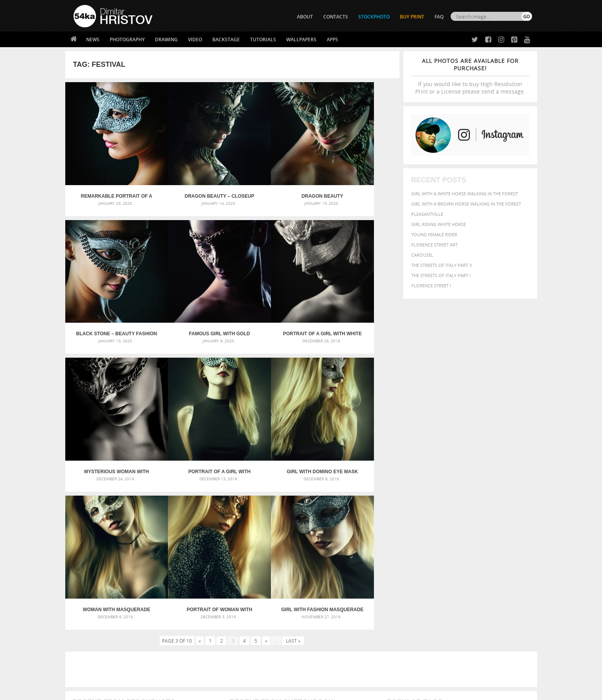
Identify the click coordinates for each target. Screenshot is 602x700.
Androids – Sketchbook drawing (267, 519)
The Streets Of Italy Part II (442, 265)
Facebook (321, 616)
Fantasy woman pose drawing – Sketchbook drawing (291, 529)
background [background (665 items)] (461, 519)
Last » (293, 445)
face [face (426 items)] (460, 535)
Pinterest (320, 637)
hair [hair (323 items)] (525, 536)
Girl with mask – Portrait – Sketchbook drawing (286, 538)
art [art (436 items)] (411, 519)
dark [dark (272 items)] (506, 528)
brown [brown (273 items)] (447, 528)
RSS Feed (237, 673)
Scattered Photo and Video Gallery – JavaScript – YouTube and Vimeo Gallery (144, 519)
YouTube (319, 647)
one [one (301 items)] (488, 543)
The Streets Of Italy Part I (441, 275)
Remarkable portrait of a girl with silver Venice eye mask (107, 177)
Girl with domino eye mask (107, 414)
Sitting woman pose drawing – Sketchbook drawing (290, 557)
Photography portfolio (102, 626)
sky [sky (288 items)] (495, 551)
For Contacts (203, 645)
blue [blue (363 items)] (434, 528)
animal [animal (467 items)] (396, 519)
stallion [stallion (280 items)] (508, 551)
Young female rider (434, 234)
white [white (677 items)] (417, 558)
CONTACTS (336, 17)
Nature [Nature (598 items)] (472, 543)
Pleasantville (427, 214)
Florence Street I (431, 286)
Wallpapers (301, 40)
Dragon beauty (274, 177)
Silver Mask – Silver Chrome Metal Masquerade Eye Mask (138, 548)
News (93, 40)
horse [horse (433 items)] (406, 543)
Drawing (166, 40)
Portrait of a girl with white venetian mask (190, 295)
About (194, 606)
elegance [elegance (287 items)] (396, 536)
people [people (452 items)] (421, 551)
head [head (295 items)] (392, 543)
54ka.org (139, 691)
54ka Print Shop (91, 606)
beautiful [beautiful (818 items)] (498, 519)
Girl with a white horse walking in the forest (465, 194)
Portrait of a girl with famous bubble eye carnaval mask (357, 295)
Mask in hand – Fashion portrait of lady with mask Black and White (144, 529)
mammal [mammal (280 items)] (437, 543)
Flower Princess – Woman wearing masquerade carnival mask (144, 557)
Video (195, 40)
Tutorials (263, 40)
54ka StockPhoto (93, 616)
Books (195, 626)
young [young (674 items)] (459, 558)
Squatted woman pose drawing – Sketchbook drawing (293, 548)
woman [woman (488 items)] (437, 559)
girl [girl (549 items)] (514, 535)
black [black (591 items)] (419, 528)
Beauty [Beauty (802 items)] (398, 527)
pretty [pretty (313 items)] (484, 551)
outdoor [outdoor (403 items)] (505, 543)
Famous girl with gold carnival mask (107, 295)
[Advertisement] (303, 474)
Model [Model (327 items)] (453, 543)
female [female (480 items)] (497, 536)
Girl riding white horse (439, 224)
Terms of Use (182, 691)
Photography (127, 40)
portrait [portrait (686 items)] (462, 550)
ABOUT (305, 17)
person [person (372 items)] (439, 551)
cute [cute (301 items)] (495, 528)
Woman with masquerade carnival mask (191, 414)
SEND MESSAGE (463, 622)
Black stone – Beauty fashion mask (358, 177)
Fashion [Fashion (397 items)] (477, 536)
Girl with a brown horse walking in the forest (466, 204)
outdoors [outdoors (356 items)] (399, 551)
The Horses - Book (94, 635)
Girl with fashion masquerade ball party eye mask (357, 414)
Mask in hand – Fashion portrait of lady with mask (132, 538)
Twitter (319, 606)
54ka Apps (84, 645)
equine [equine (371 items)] (445, 536)
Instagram (322, 627)
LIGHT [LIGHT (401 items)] (421, 543)
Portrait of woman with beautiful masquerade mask (274, 414)
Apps (332, 40)
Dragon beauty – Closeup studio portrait (190, 177)
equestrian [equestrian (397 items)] (422, 536)
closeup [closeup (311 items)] (464, 528)
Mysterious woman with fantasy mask (274, 295)
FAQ (439, 17)
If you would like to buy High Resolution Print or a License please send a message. (470, 76)
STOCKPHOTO (374, 17)
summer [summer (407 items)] (397, 559)
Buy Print (412, 17)
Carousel (422, 255)
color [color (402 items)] (481, 528)
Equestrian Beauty (156, 673)
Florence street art (434, 245)
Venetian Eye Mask (202, 673)
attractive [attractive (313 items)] (428, 520)
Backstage (226, 40)
